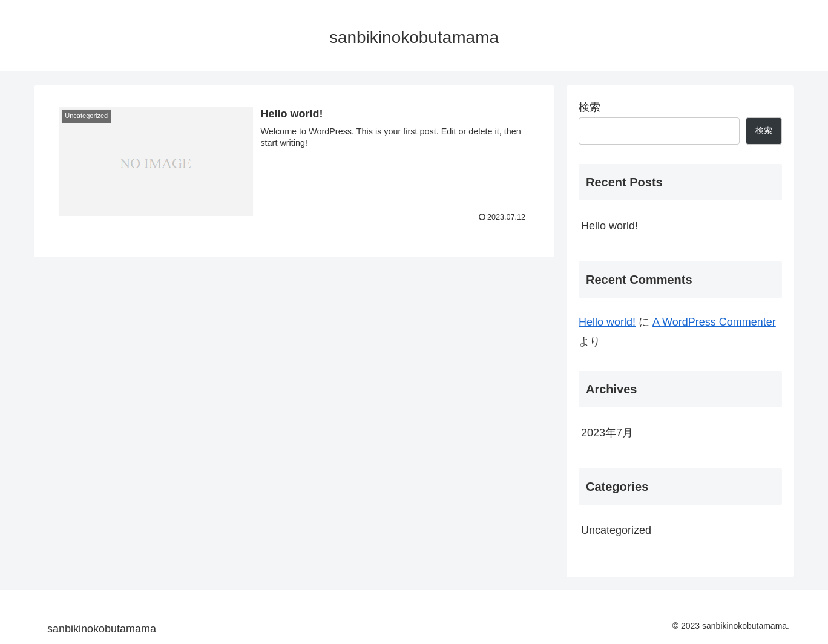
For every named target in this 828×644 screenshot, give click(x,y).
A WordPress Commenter (714, 322)
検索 (590, 107)
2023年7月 (607, 433)
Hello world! (609, 226)
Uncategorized (616, 530)
